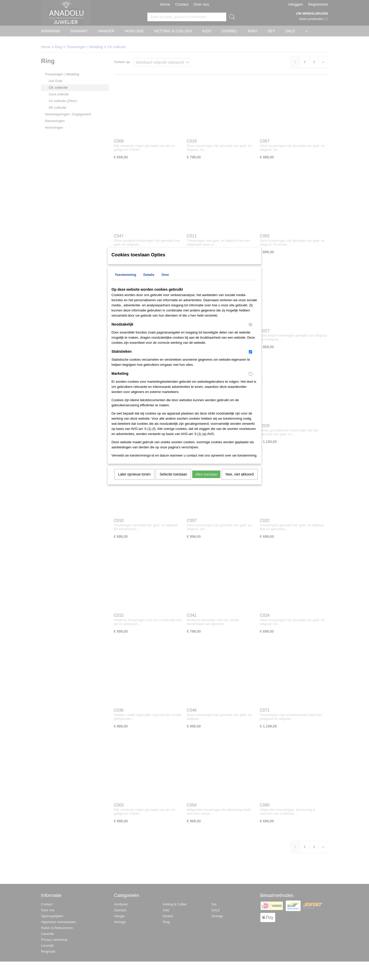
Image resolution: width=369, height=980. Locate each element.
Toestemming (126, 281)
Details (149, 281)
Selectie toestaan (173, 481)
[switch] (250, 331)
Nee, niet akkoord (240, 481)
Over (165, 281)
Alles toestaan (206, 481)
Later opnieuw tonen (134, 481)
